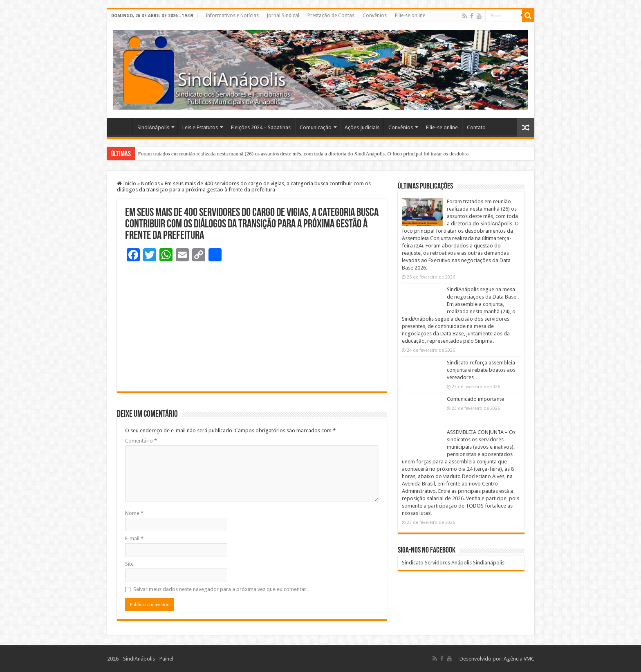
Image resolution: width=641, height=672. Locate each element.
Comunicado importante (475, 399)
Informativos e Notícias (232, 16)
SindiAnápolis (153, 127)
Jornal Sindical (283, 16)
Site (129, 564)
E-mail (134, 538)
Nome (134, 513)
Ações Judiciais (362, 127)
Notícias (150, 183)
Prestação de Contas (331, 16)
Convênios (375, 16)
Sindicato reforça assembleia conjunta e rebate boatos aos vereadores (481, 370)
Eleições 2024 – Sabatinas (261, 127)
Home (122, 126)
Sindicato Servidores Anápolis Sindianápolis (453, 563)
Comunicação (316, 127)
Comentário (141, 441)
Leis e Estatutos (200, 127)
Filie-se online (410, 16)
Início (127, 183)
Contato (476, 127)
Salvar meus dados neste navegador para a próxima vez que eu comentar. (220, 589)
